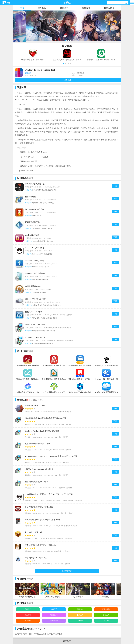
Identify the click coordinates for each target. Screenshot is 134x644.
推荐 (28, 400)
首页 (22, 8)
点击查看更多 (67, 571)
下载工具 (28, 73)
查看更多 (30, 178)
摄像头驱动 (109, 8)
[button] (64, 63)
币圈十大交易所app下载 (37, 634)
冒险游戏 (86, 8)
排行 (41, 400)
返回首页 (67, 641)
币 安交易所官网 (21, 634)
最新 (35, 400)
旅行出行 (42, 8)
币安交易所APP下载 (55, 634)
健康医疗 (64, 8)
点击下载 (68, 80)
